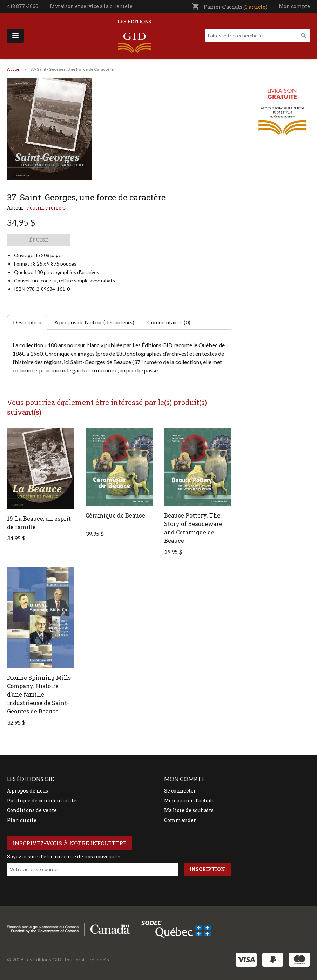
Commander (180, 820)
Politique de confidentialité (42, 800)
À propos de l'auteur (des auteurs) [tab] (94, 322)
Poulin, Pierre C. (46, 208)
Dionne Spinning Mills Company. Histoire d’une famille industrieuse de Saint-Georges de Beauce (39, 694)
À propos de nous (28, 791)
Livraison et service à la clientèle (91, 6)
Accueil (14, 69)
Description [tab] (27, 322)
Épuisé (39, 240)
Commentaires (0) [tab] (169, 322)
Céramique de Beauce (115, 515)
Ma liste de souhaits (189, 810)
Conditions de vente (32, 810)
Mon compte (294, 6)
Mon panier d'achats (189, 800)
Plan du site (22, 820)
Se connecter (180, 791)
